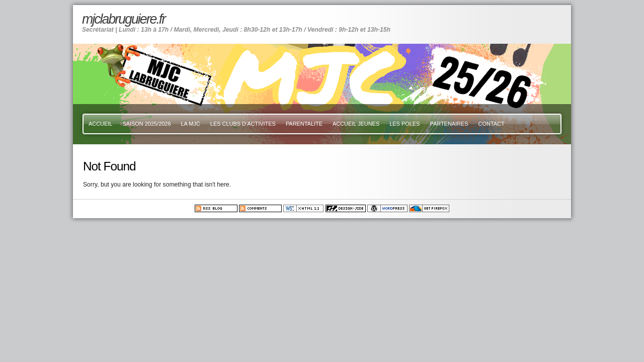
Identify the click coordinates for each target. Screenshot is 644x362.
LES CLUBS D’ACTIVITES (243, 124)
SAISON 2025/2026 (146, 124)
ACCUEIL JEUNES (356, 124)
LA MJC (191, 124)
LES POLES (405, 124)
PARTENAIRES (449, 124)
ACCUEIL (100, 124)
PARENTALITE (304, 124)
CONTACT (492, 124)
